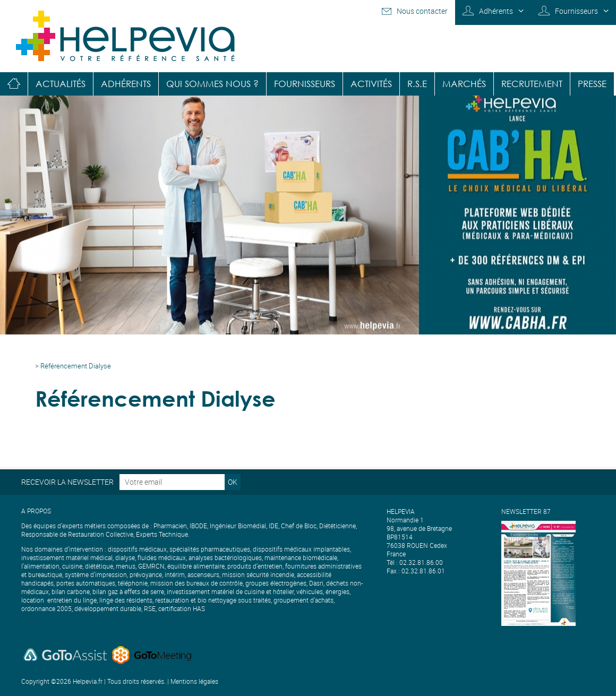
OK (233, 482)
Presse (592, 84)
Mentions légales (194, 681)
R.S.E (417, 84)
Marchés (464, 84)
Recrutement (532, 84)
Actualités (61, 84)
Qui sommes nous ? (212, 84)
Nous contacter (422, 11)
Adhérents (496, 11)
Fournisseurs (576, 11)
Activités (371, 84)
